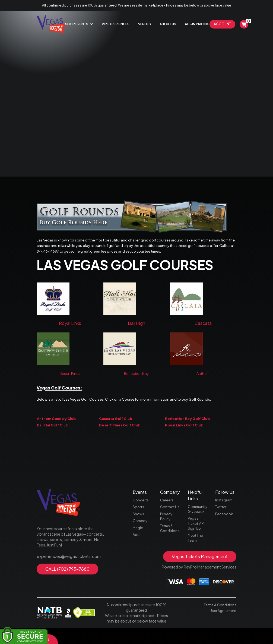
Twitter (222, 520)
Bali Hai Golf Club (53, 433)
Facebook (225, 527)
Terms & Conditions (170, 543)
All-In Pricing (197, 24)
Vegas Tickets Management (200, 572)
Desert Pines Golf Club (120, 433)
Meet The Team (196, 553)
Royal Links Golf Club (184, 433)
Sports (139, 520)
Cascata (203, 327)
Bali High (136, 327)
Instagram (224, 512)
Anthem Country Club (56, 426)
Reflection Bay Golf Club (187, 426)
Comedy (141, 535)
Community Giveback (198, 522)
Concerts (141, 512)
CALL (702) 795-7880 (67, 581)
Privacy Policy (167, 530)
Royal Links (70, 327)
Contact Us (170, 520)
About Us (168, 24)
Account (222, 24)
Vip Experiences (116, 24)
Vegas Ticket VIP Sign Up (197, 537)
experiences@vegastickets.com (65, 568)
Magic (138, 543)
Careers (167, 512)
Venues (145, 24)
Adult (137, 550)
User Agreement (222, 626)
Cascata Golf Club (116, 426)
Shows (139, 527)
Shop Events (79, 24)
